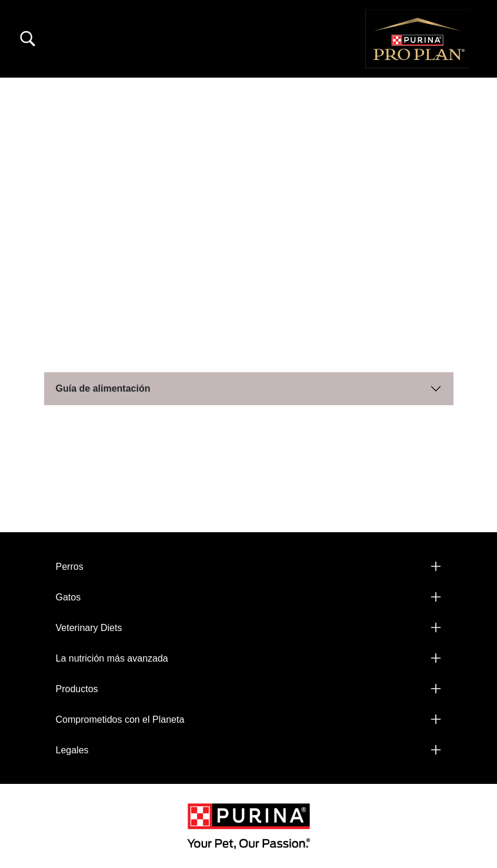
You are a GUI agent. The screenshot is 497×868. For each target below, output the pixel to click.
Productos (77, 689)
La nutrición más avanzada (112, 658)
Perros (70, 567)
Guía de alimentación (103, 388)
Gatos (69, 597)
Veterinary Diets (89, 628)
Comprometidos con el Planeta (120, 720)
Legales (72, 750)
